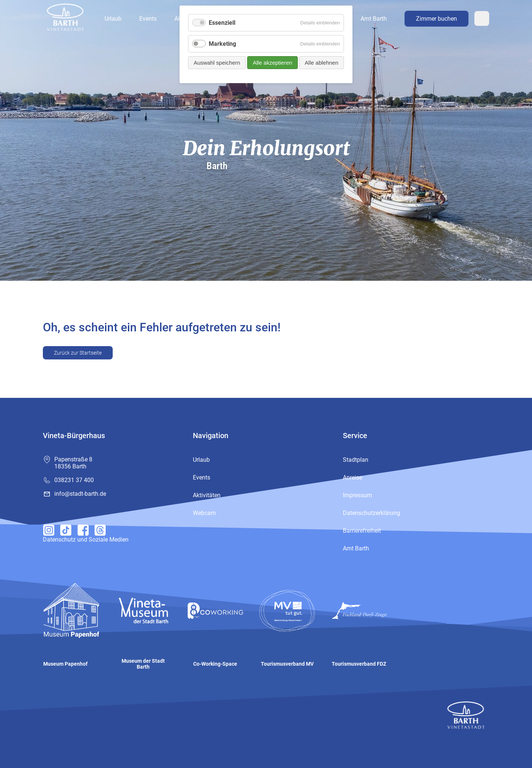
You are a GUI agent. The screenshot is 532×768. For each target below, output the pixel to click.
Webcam (482, 18)
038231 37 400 (74, 480)
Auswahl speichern (217, 63)
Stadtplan (356, 460)
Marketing (222, 44)
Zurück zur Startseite (78, 353)
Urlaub (113, 19)
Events (148, 19)
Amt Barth (374, 19)
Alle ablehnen (322, 63)
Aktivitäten (207, 495)
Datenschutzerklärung (371, 513)
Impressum (357, 495)
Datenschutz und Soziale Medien (86, 540)
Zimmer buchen (436, 19)
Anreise (352, 477)
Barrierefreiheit (362, 531)
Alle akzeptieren (272, 63)
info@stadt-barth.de (80, 494)
